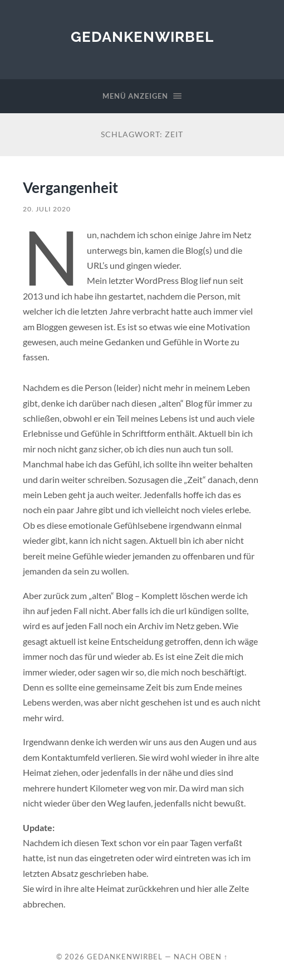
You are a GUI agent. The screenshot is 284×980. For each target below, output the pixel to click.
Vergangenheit (70, 187)
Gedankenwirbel (142, 37)
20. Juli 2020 (47, 209)
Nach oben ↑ (201, 957)
